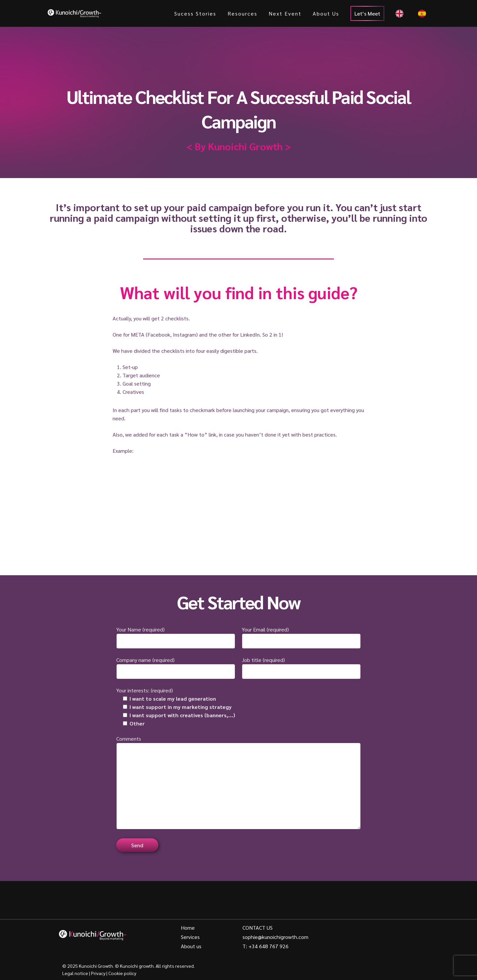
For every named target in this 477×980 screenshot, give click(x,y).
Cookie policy (122, 973)
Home (188, 928)
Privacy (98, 973)
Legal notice (75, 973)
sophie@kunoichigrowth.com (275, 937)
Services (190, 937)
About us (191, 946)
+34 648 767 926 (268, 946)
